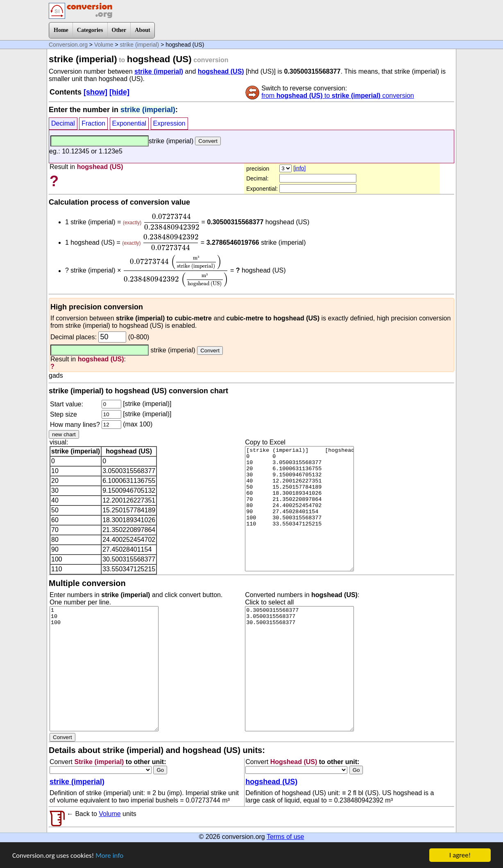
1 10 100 (104, 669)
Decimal (63, 123)
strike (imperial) (140, 45)
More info (109, 856)
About (142, 30)
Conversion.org (68, 45)
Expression (169, 123)
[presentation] (171, 222)
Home (61, 30)
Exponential (129, 123)
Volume (104, 45)
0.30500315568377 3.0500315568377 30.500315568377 (299, 669)
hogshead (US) (221, 71)
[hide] (119, 92)
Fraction (93, 123)
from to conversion (338, 96)
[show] (95, 92)
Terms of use (285, 837)
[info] (299, 168)
